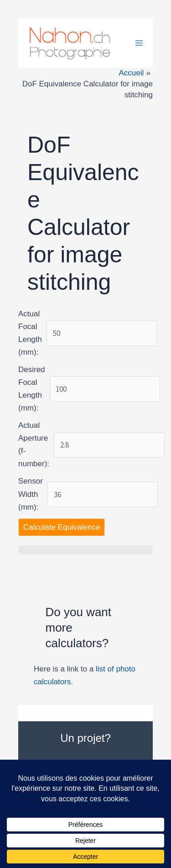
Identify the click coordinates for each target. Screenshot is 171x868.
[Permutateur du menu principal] (139, 43)
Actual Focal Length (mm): (30, 333)
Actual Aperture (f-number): (34, 445)
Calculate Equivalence (62, 527)
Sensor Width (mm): (31, 494)
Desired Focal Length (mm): (32, 389)
